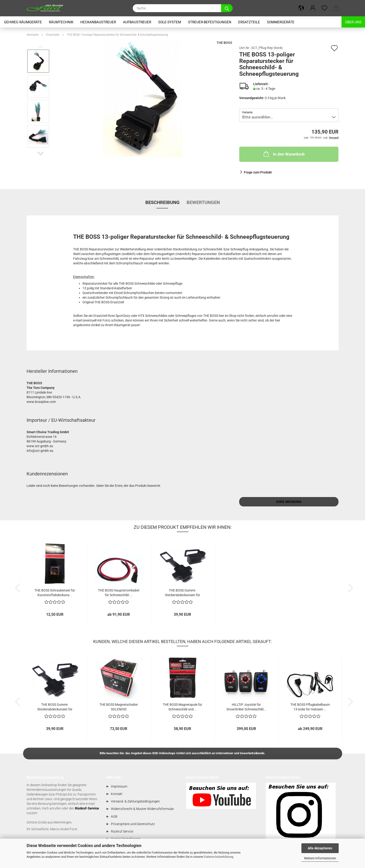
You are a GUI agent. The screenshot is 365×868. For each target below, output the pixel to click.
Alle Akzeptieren (320, 848)
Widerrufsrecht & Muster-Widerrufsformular (142, 809)
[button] (301, 8)
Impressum (119, 786)
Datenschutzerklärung (219, 857)
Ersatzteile (249, 22)
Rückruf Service (122, 831)
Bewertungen (203, 202)
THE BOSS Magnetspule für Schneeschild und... (182, 707)
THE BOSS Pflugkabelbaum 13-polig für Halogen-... (310, 707)
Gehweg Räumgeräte (23, 22)
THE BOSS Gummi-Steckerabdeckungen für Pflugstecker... (182, 592)
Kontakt (117, 794)
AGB (114, 816)
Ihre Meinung (289, 502)
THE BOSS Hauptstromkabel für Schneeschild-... (119, 592)
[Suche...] (227, 8)
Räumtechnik (61, 22)
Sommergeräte (281, 22)
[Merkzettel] (324, 8)
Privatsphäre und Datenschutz (133, 824)
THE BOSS (224, 43)
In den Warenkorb (284, 154)
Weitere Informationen (320, 858)
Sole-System (170, 22)
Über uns (353, 22)
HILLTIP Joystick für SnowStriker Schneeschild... (246, 707)
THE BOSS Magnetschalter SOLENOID (119, 707)
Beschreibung (162, 202)
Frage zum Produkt (258, 172)
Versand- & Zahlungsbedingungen (135, 801)
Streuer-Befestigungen (210, 22)
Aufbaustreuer (137, 22)
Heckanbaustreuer (98, 22)
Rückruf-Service (87, 808)
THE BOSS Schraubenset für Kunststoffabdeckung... (55, 592)
